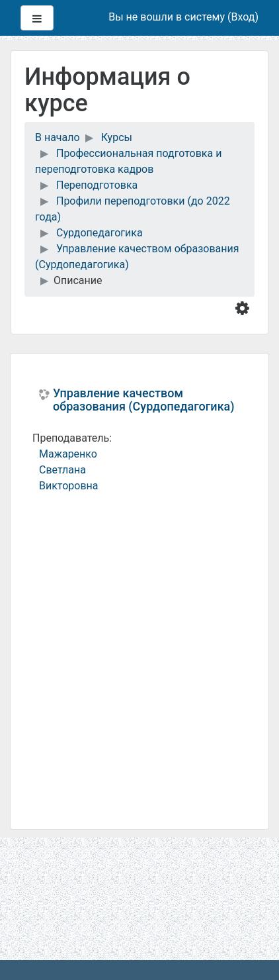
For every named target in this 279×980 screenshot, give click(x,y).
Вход (243, 17)
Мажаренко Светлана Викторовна (69, 470)
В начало (58, 137)
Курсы (117, 137)
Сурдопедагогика (100, 233)
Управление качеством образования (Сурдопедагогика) (144, 400)
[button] (245, 307)
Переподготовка (97, 185)
